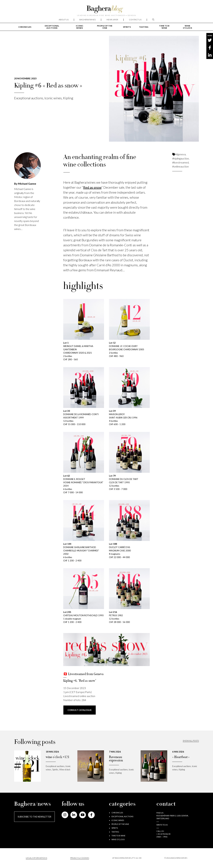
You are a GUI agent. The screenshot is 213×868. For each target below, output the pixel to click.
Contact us (135, 20)
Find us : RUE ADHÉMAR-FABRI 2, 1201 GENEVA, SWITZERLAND (172, 816)
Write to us (162, 825)
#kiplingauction (181, 158)
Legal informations (36, 858)
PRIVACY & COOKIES (80, 858)
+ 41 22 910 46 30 (163, 834)
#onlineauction (180, 166)
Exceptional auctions (52, 27)
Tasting (144, 27)
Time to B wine (164, 27)
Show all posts (191, 741)
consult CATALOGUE (80, 710)
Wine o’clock (187, 27)
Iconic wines (80, 27)
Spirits (127, 27)
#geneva (181, 154)
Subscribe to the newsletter (34, 817)
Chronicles (25, 27)
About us (64, 20)
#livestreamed (180, 162)
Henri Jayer (112, 20)
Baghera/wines (88, 20)
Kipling (68, 98)
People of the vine (105, 27)
